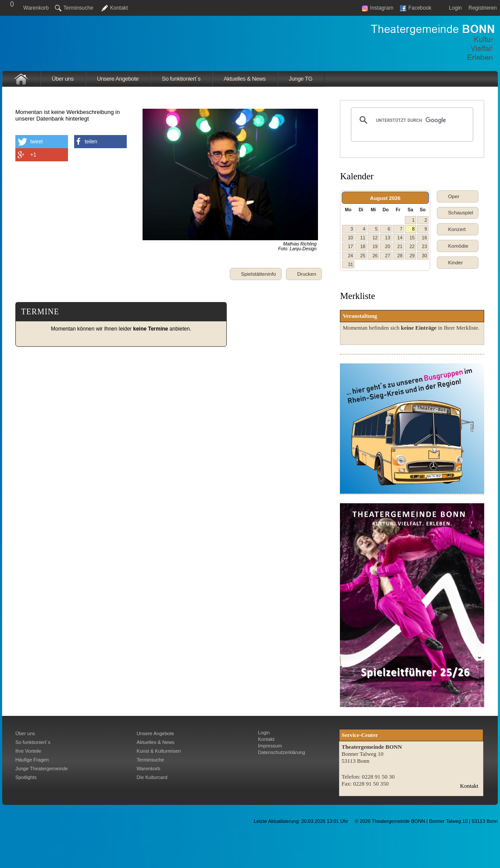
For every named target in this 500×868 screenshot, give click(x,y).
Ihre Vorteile (28, 751)
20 (388, 246)
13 (388, 238)
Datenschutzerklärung (281, 752)
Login (455, 8)
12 (375, 238)
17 (350, 246)
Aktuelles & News (245, 79)
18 (363, 246)
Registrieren (483, 8)
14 (400, 238)
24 (350, 256)
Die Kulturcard (152, 777)
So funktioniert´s (181, 79)
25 (363, 256)
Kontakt (119, 8)
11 (363, 238)
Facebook (416, 8)
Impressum (270, 746)
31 (350, 264)
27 (388, 256)
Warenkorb (36, 8)
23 (425, 246)
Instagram (378, 8)
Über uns (63, 79)
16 (425, 238)
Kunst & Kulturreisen (159, 751)
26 (375, 256)
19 (375, 246)
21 (400, 246)
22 (412, 246)
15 (412, 238)
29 (412, 256)
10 (350, 238)
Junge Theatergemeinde (42, 768)
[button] (304, 274)
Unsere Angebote (118, 79)
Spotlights (26, 777)
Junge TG (301, 79)
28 (400, 256)
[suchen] (411, 120)
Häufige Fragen (32, 760)
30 (425, 256)
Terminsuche (74, 8)
